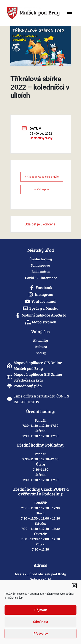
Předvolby (41, 634)
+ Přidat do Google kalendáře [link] (42, 177)
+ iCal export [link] (42, 189)
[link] (33, 13)
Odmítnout (41, 622)
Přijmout (41, 610)
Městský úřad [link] (41, 250)
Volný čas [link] (40, 331)
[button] (74, 585)
